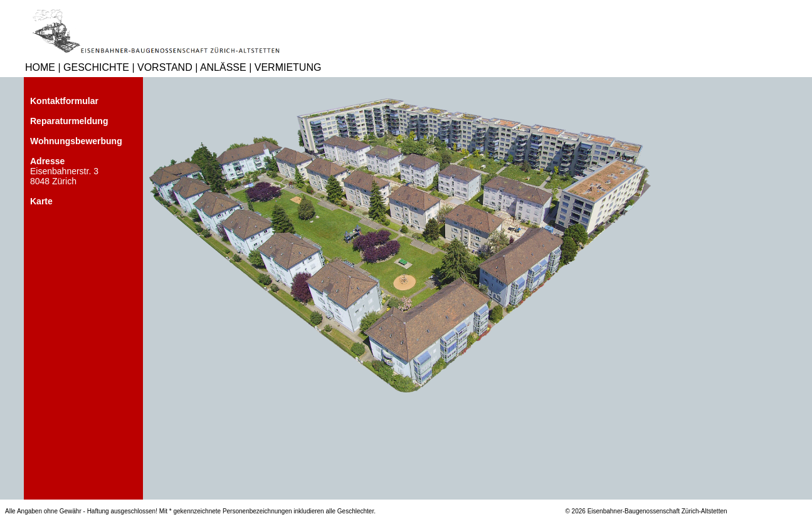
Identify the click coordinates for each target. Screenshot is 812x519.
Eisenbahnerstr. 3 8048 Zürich (64, 171)
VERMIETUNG (288, 67)
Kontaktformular (64, 101)
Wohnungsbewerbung (76, 141)
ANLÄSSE (223, 67)
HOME (40, 67)
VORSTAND (165, 67)
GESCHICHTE (96, 67)
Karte (41, 201)
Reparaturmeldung (69, 121)
